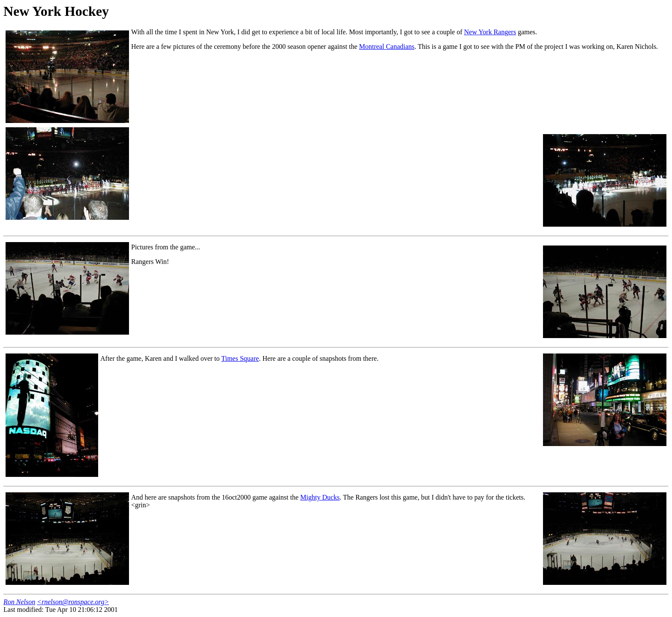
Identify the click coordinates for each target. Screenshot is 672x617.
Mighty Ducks (320, 497)
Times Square (240, 358)
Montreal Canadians (387, 46)
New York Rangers (490, 32)
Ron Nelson (19, 602)
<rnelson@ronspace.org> (73, 602)
